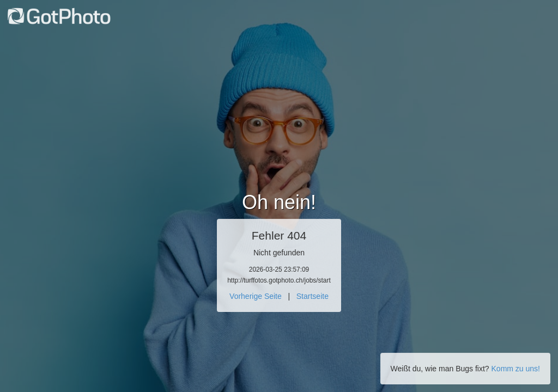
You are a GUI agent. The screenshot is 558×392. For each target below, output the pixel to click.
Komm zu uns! (516, 369)
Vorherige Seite (256, 296)
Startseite (313, 296)
